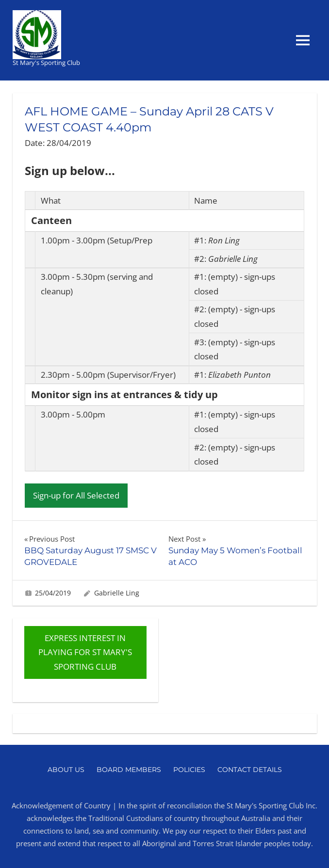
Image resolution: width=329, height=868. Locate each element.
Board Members (129, 770)
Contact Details (250, 770)
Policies (189, 770)
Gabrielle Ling (117, 593)
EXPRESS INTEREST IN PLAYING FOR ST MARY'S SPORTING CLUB (85, 652)
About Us (66, 770)
